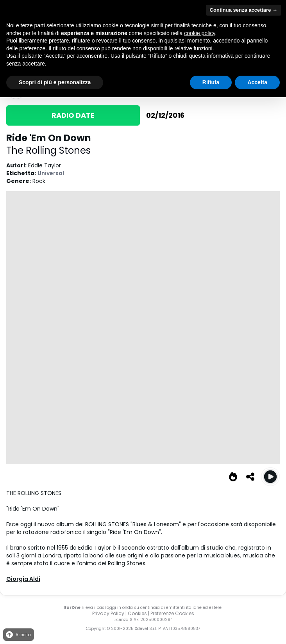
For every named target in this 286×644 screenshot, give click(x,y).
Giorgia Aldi (23, 579)
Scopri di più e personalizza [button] (55, 82)
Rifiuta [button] (211, 82)
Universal (51, 173)
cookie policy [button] (199, 33)
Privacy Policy (108, 613)
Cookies (137, 613)
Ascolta (18, 635)
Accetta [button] (257, 82)
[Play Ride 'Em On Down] (270, 477)
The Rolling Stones (48, 150)
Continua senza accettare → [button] (244, 10)
